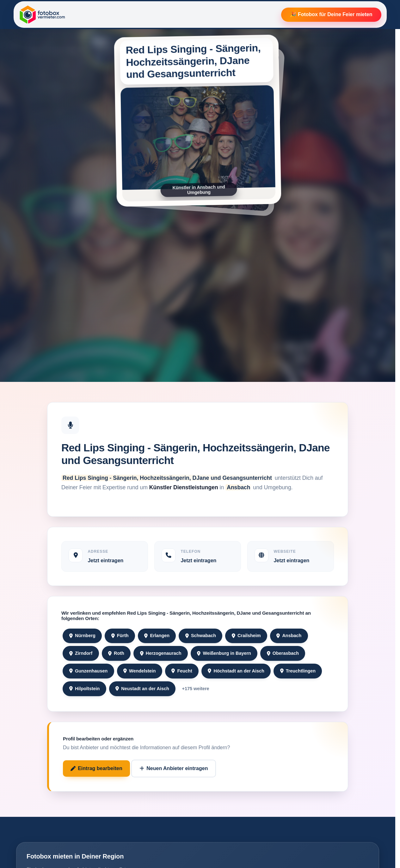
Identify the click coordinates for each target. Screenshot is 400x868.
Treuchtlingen (298, 671)
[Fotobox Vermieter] (42, 15)
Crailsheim (246, 636)
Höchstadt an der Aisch (236, 671)
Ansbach (289, 636)
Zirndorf (81, 653)
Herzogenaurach (161, 653)
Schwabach (201, 636)
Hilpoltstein (85, 689)
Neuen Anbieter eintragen (174, 768)
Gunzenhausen (88, 671)
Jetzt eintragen (105, 561)
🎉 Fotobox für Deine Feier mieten (331, 14)
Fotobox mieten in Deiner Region (75, 856)
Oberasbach (283, 653)
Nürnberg (82, 636)
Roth (116, 653)
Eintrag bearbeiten (96, 768)
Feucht (182, 671)
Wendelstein (140, 671)
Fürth (120, 636)
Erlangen (157, 636)
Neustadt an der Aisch (142, 689)
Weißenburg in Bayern (224, 653)
